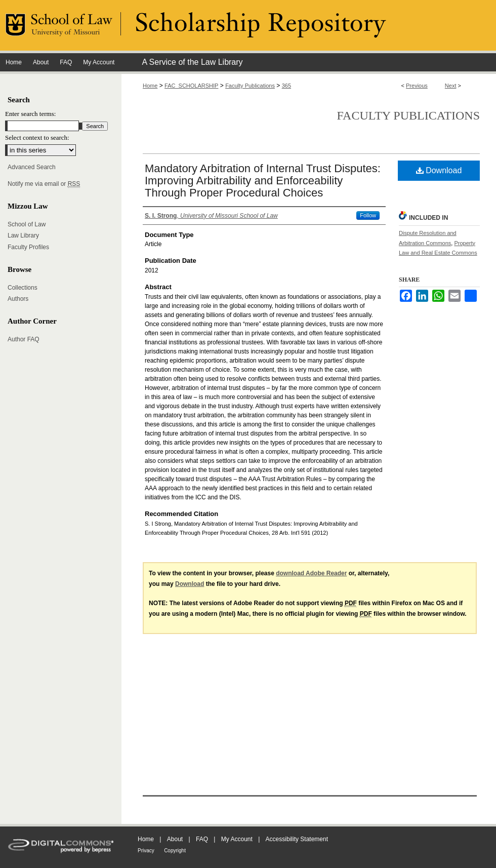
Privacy (146, 851)
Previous (417, 86)
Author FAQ (24, 339)
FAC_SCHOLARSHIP (191, 86)
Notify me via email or (44, 184)
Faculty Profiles (28, 247)
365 (286, 86)
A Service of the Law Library (192, 62)
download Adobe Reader (311, 573)
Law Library (23, 235)
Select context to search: (37, 137)
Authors (18, 299)
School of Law (27, 224)
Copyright (175, 851)
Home (150, 86)
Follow (368, 215)
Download (439, 170)
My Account (237, 839)
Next (451, 86)
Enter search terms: (30, 114)
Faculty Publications (250, 86)
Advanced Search (32, 167)
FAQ (202, 839)
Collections (23, 288)
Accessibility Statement (297, 839)
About (175, 839)
